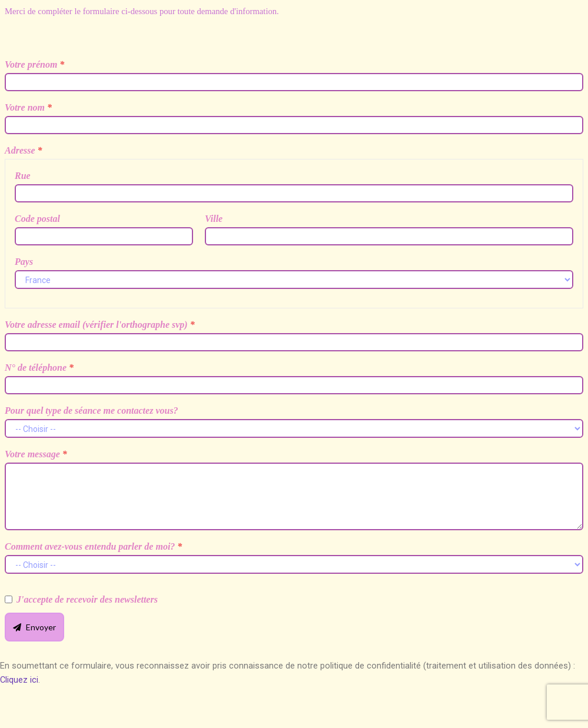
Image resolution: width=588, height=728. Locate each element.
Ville (214, 219)
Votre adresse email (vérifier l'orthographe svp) (100, 325)
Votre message (36, 454)
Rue (23, 176)
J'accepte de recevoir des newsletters (87, 599)
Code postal (37, 219)
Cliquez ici (19, 680)
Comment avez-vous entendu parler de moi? (93, 546)
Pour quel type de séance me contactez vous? (92, 410)
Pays (24, 262)
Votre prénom (34, 64)
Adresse (24, 150)
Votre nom (28, 107)
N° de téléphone (39, 368)
